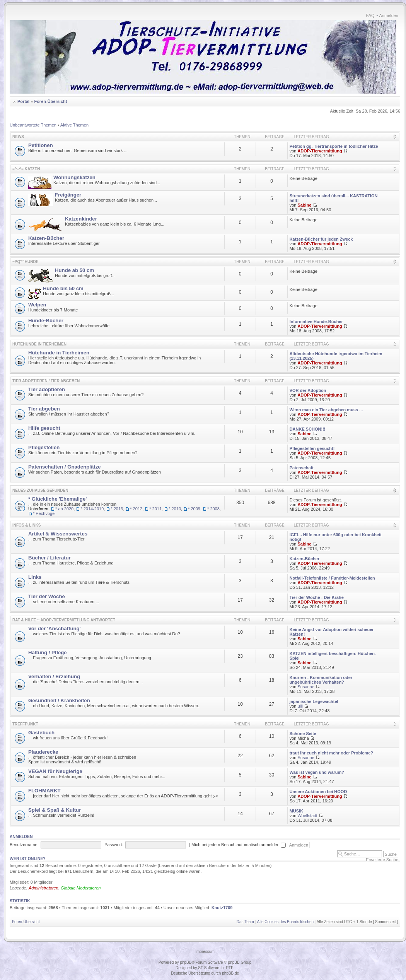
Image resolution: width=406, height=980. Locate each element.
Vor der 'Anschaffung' (55, 629)
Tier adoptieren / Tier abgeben (46, 381)
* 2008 (213, 509)
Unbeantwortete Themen (33, 125)
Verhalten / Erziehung (54, 676)
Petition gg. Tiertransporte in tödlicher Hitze (334, 146)
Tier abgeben (44, 409)
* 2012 (136, 509)
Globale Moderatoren (81, 888)
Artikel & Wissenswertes (58, 534)
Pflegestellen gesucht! (312, 448)
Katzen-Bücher (46, 238)
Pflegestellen (44, 447)
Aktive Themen (74, 125)
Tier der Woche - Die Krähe (317, 597)
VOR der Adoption (308, 390)
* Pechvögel (44, 513)
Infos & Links (26, 525)
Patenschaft (302, 468)
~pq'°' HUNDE (25, 262)
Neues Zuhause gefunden (40, 490)
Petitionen (41, 145)
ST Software (209, 968)
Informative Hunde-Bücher (316, 322)
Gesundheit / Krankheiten (59, 700)
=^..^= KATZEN (26, 169)
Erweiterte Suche (382, 860)
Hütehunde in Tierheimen (39, 344)
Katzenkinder (81, 219)
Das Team (245, 922)
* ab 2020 (64, 509)
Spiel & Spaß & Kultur (55, 810)
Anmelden (389, 15)
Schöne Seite (303, 734)
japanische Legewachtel (314, 701)
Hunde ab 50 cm (74, 270)
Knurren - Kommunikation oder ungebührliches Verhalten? (321, 680)
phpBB (186, 962)
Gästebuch (41, 733)
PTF (229, 968)
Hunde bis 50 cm (63, 288)
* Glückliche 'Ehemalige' (57, 499)
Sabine (304, 205)
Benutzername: (24, 845)
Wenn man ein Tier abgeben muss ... (326, 410)
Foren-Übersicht (50, 101)
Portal (23, 101)
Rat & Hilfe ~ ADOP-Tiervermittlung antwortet (64, 620)
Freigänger (68, 195)
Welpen (37, 305)
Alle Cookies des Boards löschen (285, 922)
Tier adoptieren (47, 389)
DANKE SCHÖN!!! (308, 429)
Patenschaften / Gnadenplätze (65, 467)
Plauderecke (43, 752)
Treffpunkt (25, 724)
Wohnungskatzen (74, 177)
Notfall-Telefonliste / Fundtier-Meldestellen (332, 578)
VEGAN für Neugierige (55, 771)
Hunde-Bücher (46, 321)
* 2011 (155, 509)
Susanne (306, 687)
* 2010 (175, 509)
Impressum (205, 952)
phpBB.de (230, 973)
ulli (300, 706)
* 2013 (117, 509)
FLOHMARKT (44, 791)
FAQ (370, 15)
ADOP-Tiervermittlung (320, 151)
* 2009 (194, 509)
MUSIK (296, 811)
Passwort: (114, 845)
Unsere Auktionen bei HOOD (318, 792)
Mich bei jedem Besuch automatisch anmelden (239, 845)
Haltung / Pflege (48, 652)
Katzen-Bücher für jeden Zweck (321, 239)
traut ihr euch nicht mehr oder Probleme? (331, 753)
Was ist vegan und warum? (317, 772)
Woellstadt (307, 816)
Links (35, 577)
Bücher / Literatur (49, 558)
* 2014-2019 (92, 509)
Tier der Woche (47, 596)
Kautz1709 (222, 908)
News (18, 137)
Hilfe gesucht (44, 428)
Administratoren (43, 888)
